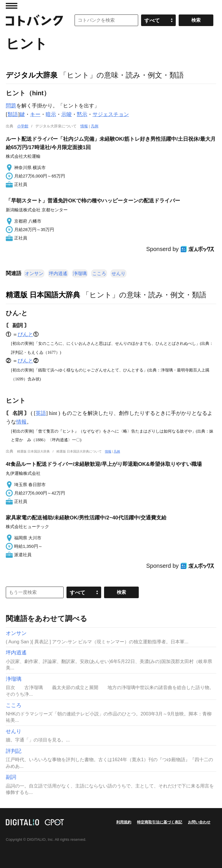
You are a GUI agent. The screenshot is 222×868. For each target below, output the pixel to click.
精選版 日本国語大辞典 (43, 295)
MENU (12, 6)
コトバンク (34, 20)
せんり (119, 273)
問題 (11, 106)
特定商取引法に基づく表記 (160, 822)
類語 (13, 114)
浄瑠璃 (80, 273)
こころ (99, 273)
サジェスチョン (111, 114)
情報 (84, 126)
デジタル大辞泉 (32, 75)
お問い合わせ (199, 822)
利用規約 (124, 822)
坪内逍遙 (58, 273)
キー (35, 114)
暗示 (51, 114)
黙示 (82, 114)
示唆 (66, 114)
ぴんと (25, 334)
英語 (41, 413)
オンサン (34, 273)
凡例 (95, 126)
